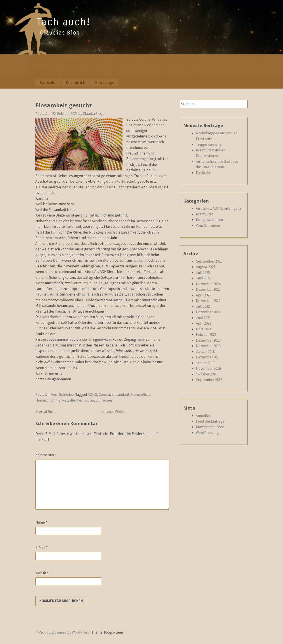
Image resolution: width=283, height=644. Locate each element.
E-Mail (41, 547)
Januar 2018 (205, 352)
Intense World (113, 412)
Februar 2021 (206, 335)
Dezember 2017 (208, 357)
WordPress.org (207, 433)
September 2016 (209, 380)
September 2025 (209, 261)
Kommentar (46, 455)
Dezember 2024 (208, 284)
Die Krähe (204, 173)
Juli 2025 (203, 273)
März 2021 (204, 329)
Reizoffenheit (73, 400)
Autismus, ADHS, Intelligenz (219, 208)
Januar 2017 (205, 363)
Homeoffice (140, 395)
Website (42, 573)
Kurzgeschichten (209, 220)
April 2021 (204, 323)
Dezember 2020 (208, 340)
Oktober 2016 (207, 374)
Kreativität (205, 214)
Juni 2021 (203, 318)
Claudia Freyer (94, 114)
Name (41, 522)
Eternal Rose (45, 412)
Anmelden (204, 416)
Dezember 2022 (208, 301)
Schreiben (104, 400)
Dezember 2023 (208, 289)
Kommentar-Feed (210, 427)
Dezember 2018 (208, 346)
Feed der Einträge (210, 421)
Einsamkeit (120, 395)
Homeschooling (48, 400)
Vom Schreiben (63, 395)
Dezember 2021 (208, 312)
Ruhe (90, 400)
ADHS (92, 395)
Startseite (48, 82)
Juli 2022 (203, 306)
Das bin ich (76, 82)
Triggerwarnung (209, 144)
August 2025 (206, 267)
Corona (104, 395)
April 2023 (204, 295)
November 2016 (208, 368)
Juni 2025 (203, 278)
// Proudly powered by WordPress (62, 632)
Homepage (104, 82)
